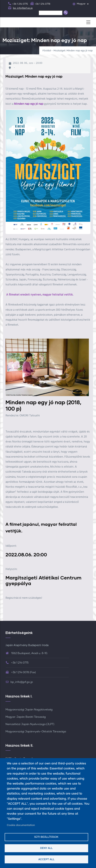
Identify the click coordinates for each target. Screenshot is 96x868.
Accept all (46, 859)
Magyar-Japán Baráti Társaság (26, 717)
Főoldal (47, 51)
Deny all (46, 848)
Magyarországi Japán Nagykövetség (29, 710)
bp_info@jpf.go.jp (23, 8)
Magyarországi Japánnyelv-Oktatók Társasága (36, 732)
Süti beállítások (46, 837)
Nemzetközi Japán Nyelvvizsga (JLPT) (30, 724)
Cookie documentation (21, 825)
